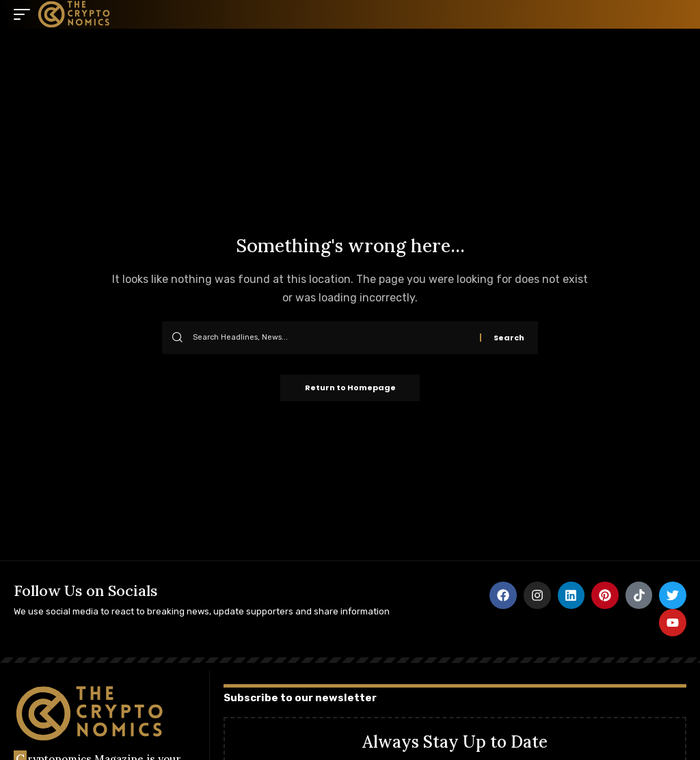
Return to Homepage (350, 388)
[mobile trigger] (25, 14)
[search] (676, 14)
